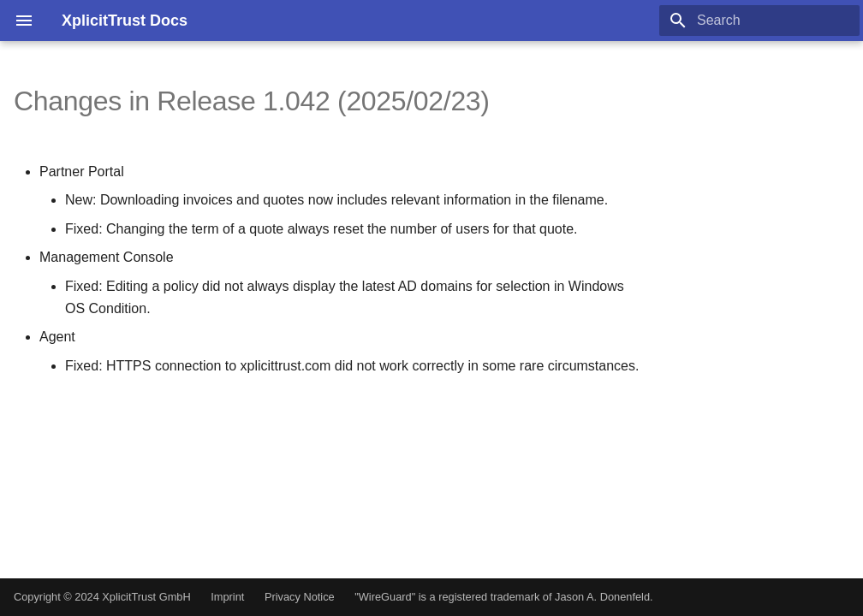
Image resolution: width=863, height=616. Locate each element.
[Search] (759, 21)
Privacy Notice (300, 597)
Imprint (227, 597)
